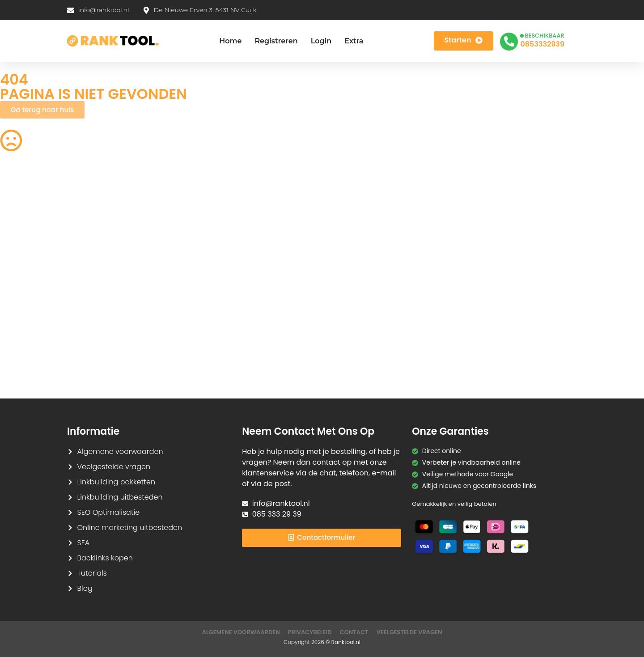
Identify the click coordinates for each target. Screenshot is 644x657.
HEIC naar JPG (351, 259)
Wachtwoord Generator (530, 259)
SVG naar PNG (22, 311)
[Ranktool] (113, 41)
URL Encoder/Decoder (198, 329)
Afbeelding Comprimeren (204, 276)
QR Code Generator (30, 207)
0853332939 (542, 44)
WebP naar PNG (518, 294)
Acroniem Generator (361, 224)
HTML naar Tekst (25, 364)
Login (321, 41)
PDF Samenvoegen (29, 259)
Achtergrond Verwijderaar (205, 242)
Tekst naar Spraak (521, 276)
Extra (354, 41)
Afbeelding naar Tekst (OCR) (209, 294)
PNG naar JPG (350, 276)
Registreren (276, 41)
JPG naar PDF (185, 259)
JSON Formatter (518, 329)
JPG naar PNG (350, 294)
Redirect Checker (520, 364)
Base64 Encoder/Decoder (369, 329)
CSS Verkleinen (188, 224)
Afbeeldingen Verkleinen (367, 207)
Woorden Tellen (189, 207)
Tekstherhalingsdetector (38, 381)
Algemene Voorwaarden (241, 632)
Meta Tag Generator (360, 346)
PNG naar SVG (22, 242)
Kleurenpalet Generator (201, 364)
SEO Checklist (514, 207)
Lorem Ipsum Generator (37, 329)
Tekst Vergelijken (355, 311)
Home (230, 41)
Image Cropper (353, 242)
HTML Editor (511, 224)
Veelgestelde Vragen (409, 632)
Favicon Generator (358, 364)
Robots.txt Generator (32, 224)
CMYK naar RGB (189, 346)
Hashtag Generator (523, 346)
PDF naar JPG (514, 242)
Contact (354, 632)
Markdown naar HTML (33, 346)
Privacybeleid (310, 632)
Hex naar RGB (186, 311)
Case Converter (518, 311)
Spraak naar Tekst (28, 294)
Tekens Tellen (21, 276)
